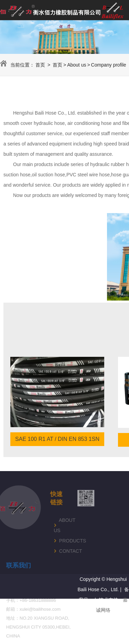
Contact (58, 551)
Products (58, 541)
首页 (40, 65)
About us (77, 65)
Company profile (109, 65)
